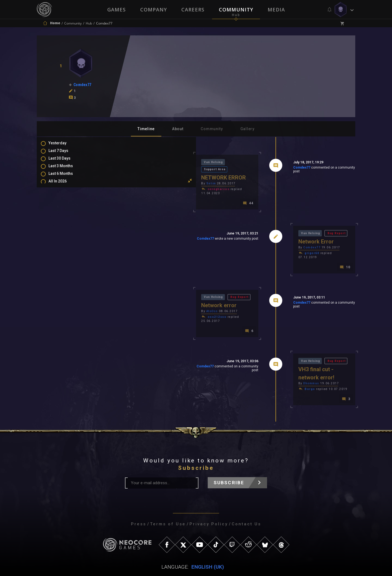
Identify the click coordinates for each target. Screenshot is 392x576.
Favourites (63, 230)
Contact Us (246, 503)
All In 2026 (63, 186)
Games (116, 10)
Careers (193, 10)
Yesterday (63, 146)
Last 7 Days (64, 154)
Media (277, 10)
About (178, 129)
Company (153, 10)
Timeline (146, 129)
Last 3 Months (66, 170)
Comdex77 (263, 169)
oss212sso (140, 306)
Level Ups (62, 238)
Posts (59, 206)
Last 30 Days (65, 162)
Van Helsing (137, 163)
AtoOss (135, 301)
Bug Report (300, 224)
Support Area (167, 163)
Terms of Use (168, 503)
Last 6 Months (66, 178)
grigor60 (273, 245)
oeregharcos (141, 183)
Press (139, 503)
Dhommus (273, 362)
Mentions (62, 222)
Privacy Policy (209, 503)
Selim (134, 177)
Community (236, 10)
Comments (64, 214)
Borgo (271, 368)
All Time (61, 194)
